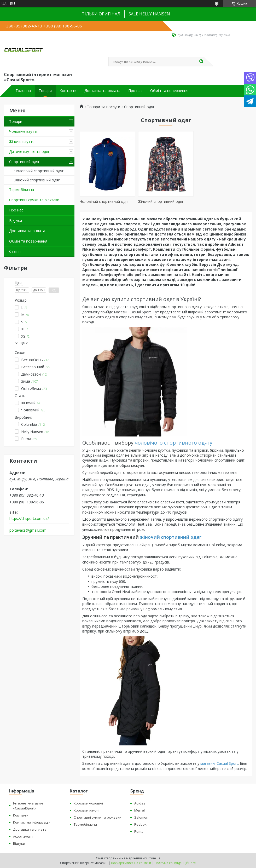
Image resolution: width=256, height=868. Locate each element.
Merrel (139, 810)
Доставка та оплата (102, 91)
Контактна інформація (32, 822)
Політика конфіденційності (175, 863)
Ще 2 (24, 343)
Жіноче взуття (22, 142)
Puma (139, 831)
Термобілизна (22, 190)
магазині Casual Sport (219, 763)
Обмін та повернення (169, 91)
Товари (45, 91)
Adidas (140, 803)
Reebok (140, 824)
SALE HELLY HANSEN (149, 14)
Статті (15, 251)
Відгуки (16, 220)
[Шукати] (201, 62)
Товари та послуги (104, 107)
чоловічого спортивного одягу (174, 443)
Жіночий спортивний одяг (37, 180)
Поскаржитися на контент (131, 863)
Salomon (141, 817)
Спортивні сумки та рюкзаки (34, 200)
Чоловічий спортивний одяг (39, 171)
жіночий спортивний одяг (171, 537)
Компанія (21, 815)
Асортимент (23, 836)
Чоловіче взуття (24, 131)
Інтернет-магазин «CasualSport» (28, 806)
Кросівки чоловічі (88, 803)
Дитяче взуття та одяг (29, 151)
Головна (23, 91)
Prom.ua (154, 858)
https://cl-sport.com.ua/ (29, 519)
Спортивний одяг (24, 162)
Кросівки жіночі (86, 810)
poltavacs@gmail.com (28, 530)
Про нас (135, 91)
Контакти (68, 91)
